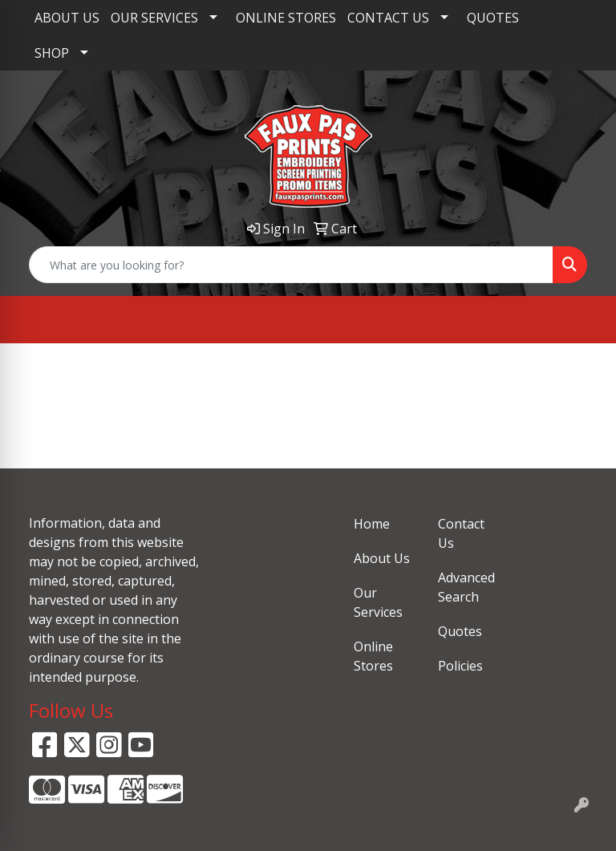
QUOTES (493, 18)
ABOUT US (67, 18)
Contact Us (461, 533)
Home (372, 524)
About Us (382, 558)
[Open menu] (584, 320)
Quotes (460, 631)
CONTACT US (388, 18)
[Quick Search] (291, 265)
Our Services (378, 602)
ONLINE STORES (286, 18)
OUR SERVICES (154, 18)
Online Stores (373, 656)
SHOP (52, 53)
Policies (460, 666)
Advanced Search (466, 587)
